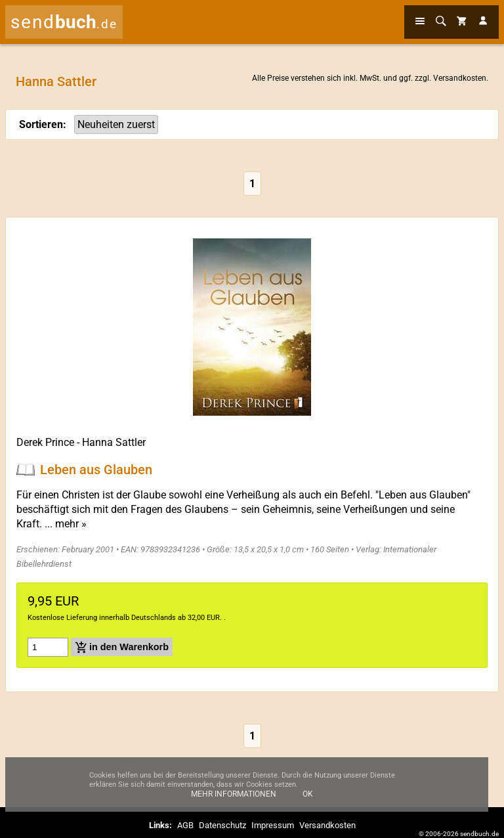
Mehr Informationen (234, 799)
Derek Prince (45, 442)
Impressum (273, 825)
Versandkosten (460, 78)
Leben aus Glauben (96, 470)
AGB (185, 825)
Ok (308, 799)
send (64, 22)
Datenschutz (222, 825)
